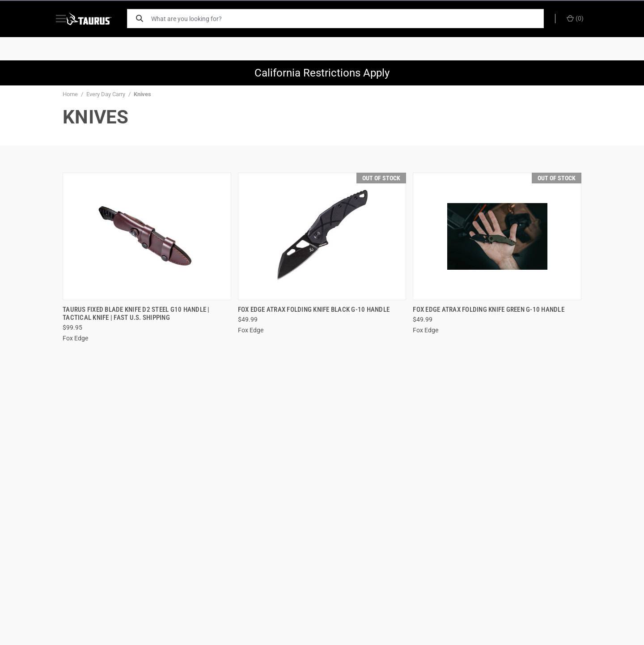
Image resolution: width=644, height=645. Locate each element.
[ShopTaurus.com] (99, 19)
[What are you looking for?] (351, 19)
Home (70, 94)
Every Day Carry (106, 94)
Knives (142, 94)
